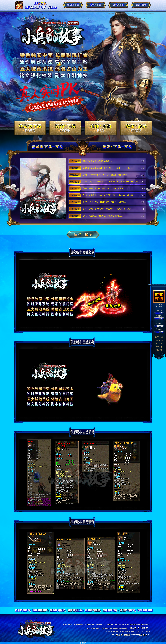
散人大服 (159, 344)
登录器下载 (159, 337)
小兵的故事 (159, 340)
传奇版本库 (83, 643)
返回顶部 (159, 350)
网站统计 (159, 347)
